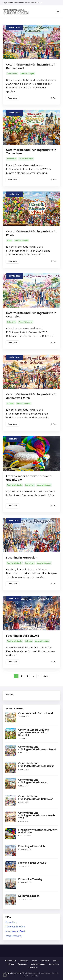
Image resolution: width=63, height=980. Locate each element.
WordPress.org (13, 936)
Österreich (11, 322)
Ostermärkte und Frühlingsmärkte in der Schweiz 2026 (31, 396)
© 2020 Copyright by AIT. (15, 973)
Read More (13, 98)
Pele (53, 98)
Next (46, 676)
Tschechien (12, 159)
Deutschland (12, 73)
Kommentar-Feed (15, 931)
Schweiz (10, 403)
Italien (35, 961)
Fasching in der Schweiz (23, 636)
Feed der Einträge (15, 927)
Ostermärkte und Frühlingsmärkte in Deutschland (31, 66)
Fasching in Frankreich (22, 558)
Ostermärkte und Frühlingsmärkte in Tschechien (31, 152)
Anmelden (11, 922)
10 (39, 676)
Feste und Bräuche (15, 485)
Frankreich (30, 485)
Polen (9, 240)
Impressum (33, 967)
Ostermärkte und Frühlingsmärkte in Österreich (31, 315)
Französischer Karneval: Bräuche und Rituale (29, 478)
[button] (5, 975)
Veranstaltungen (27, 73)
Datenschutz (54, 964)
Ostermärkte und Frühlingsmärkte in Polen (31, 233)
